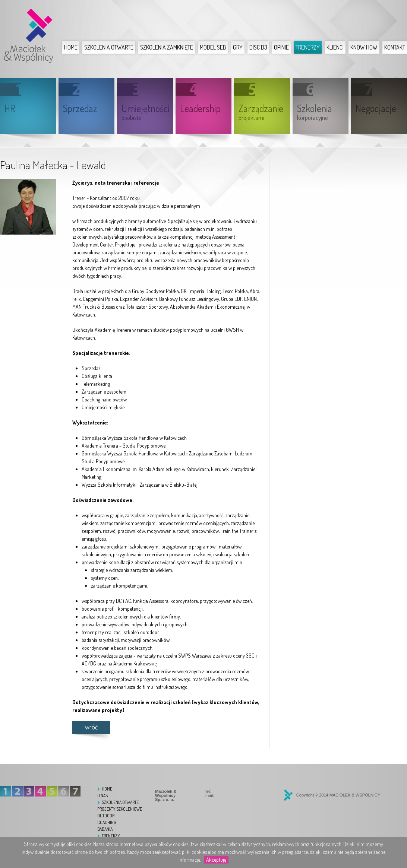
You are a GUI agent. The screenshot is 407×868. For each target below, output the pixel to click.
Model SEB (213, 47)
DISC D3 (258, 47)
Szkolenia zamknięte (167, 47)
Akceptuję (216, 860)
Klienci (335, 47)
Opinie (281, 47)
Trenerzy (308, 47)
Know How (364, 47)
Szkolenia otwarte (109, 47)
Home (71, 47)
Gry (238, 47)
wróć (91, 727)
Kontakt (395, 47)
